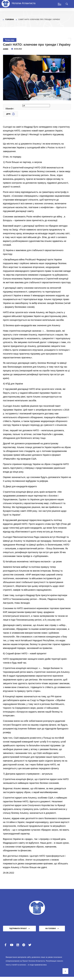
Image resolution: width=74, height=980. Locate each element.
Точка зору (10, 40)
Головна (10, 19)
